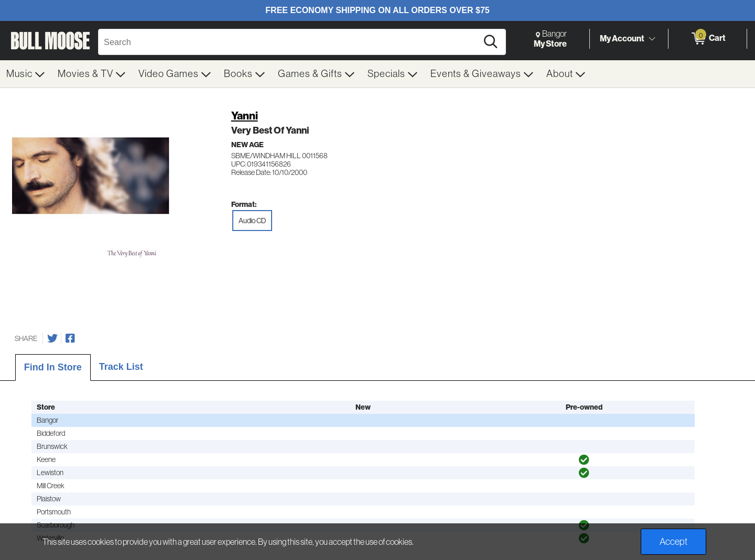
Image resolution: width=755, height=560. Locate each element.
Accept (673, 542)
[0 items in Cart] (708, 39)
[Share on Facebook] (70, 338)
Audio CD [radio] (252, 221)
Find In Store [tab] (53, 367)
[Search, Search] (289, 42)
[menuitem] (26, 74)
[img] (584, 460)
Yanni (245, 116)
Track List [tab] (121, 367)
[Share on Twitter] (52, 338)
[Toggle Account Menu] (652, 39)
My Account (622, 38)
